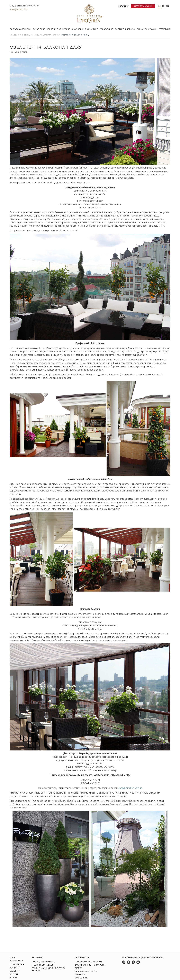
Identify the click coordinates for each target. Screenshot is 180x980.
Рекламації (80, 975)
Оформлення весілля (125, 29)
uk (159, 6)
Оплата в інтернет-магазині (89, 962)
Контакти (15, 968)
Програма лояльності (86, 971)
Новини (26, 35)
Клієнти (14, 974)
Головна (14, 35)
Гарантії (79, 968)
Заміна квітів (81, 978)
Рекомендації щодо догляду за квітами (49, 969)
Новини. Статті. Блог (46, 35)
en (167, 6)
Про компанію (17, 965)
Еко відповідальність (43, 962)
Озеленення (39, 29)
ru (163, 6)
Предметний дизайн (147, 29)
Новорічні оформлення (58, 29)
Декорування (106, 29)
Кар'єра (13, 978)
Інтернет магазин (143, 6)
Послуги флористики (21, 29)
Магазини (123, 6)
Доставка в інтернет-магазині (90, 965)
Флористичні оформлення (85, 29)
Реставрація (164, 29)
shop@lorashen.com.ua (130, 788)
